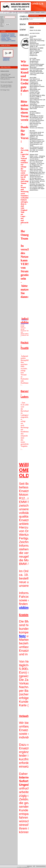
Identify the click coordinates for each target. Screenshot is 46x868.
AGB (34, 866)
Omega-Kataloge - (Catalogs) (8, 41)
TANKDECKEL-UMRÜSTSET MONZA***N (7, 59)
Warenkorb (26, 12)
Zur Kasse (32, 12)
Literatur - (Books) (6, 38)
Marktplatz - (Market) (6, 39)
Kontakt (38, 12)
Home (20, 12)
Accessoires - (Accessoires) (8, 34)
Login (2, 12)
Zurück (43, 12)
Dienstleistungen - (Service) (8, 35)
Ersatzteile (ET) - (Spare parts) (9, 36)
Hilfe (11, 12)
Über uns (15, 12)
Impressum (29, 866)
